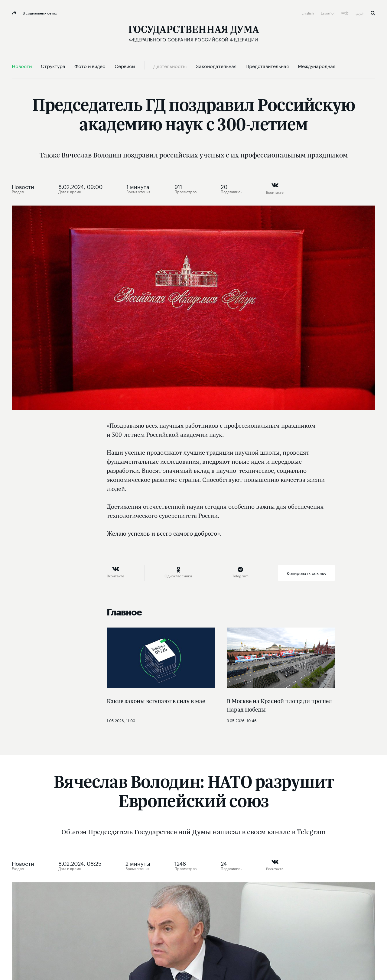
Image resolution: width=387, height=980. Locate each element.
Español (328, 13)
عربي (360, 13)
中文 (345, 13)
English (308, 13)
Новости (23, 186)
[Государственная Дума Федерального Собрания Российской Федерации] (194, 33)
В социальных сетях (39, 13)
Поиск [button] (373, 13)
